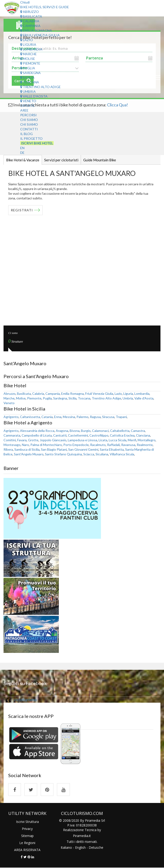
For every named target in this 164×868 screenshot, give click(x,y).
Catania (47, 417)
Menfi (132, 440)
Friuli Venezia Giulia (40, 35)
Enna (58, 417)
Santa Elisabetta (112, 449)
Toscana (30, 82)
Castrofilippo (99, 435)
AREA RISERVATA (27, 850)
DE (22, 153)
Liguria (28, 45)
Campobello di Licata (37, 435)
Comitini (10, 440)
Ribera (8, 449)
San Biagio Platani (54, 449)
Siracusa (108, 417)
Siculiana (102, 454)
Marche (28, 54)
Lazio (27, 40)
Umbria (28, 91)
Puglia (28, 68)
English (80, 848)
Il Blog (26, 134)
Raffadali (113, 445)
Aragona (62, 431)
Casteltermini (78, 435)
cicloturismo (25, 700)
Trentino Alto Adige (40, 87)
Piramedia (81, 836)
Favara (22, 440)
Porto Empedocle (76, 445)
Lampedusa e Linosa (82, 440)
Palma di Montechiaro (46, 445)
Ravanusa (128, 445)
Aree (24, 110)
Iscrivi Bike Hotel (37, 143)
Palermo (82, 417)
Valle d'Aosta (34, 96)
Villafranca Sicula (122, 454)
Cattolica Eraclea (122, 435)
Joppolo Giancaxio (53, 440)
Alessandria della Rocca (37, 431)
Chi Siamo (29, 120)
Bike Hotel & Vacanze (23, 160)
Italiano (66, 848)
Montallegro (147, 440)
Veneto (28, 101)
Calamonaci (100, 431)
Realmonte (145, 445)
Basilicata (31, 16)
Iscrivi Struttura (27, 822)
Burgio (86, 431)
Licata (103, 440)
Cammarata (12, 435)
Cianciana (143, 435)
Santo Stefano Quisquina (63, 454)
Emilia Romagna (36, 30)
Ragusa (95, 417)
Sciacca (89, 454)
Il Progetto (31, 138)
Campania (30, 26)
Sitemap (27, 836)
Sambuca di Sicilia (27, 449)
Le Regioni (27, 843)
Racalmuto (98, 445)
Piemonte (30, 63)
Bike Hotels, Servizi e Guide (45, 7)
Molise (28, 59)
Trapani (121, 417)
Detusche (96, 848)
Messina (69, 417)
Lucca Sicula (118, 440)
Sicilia (27, 77)
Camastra (138, 431)
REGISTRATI (22, 210)
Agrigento (11, 417)
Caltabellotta (120, 431)
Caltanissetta (30, 417)
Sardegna (30, 73)
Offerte (27, 106)
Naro (25, 445)
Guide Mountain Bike (100, 160)
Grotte (33, 440)
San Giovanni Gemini (83, 449)
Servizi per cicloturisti (61, 160)
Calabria (30, 21)
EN (22, 148)
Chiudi (25, 2)
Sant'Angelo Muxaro (29, 454)
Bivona (75, 431)
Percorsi (28, 115)
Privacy (27, 829)
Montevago (12, 445)
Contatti (29, 129)
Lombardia (31, 49)
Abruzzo (30, 12)
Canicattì (60, 435)
